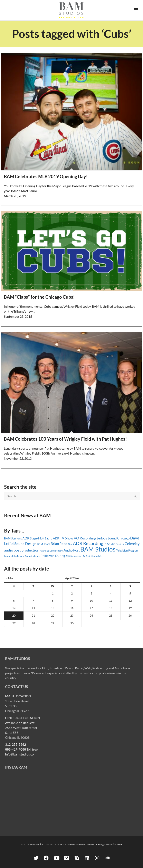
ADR (56, 538)
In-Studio (110, 544)
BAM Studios (98, 549)
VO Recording (85, 538)
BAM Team (44, 544)
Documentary (56, 551)
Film (70, 544)
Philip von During (53, 556)
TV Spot (86, 556)
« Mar (10, 578)
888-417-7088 (16, 749)
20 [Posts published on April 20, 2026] (14, 615)
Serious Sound (107, 538)
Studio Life (96, 556)
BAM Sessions (13, 538)
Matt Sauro (45, 538)
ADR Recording (88, 543)
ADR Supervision (74, 556)
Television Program (127, 551)
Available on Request (20, 723)
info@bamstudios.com (21, 754)
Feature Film (10, 556)
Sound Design (25, 544)
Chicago (123, 538)
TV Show (66, 538)
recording (44, 551)
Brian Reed (59, 544)
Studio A (120, 544)
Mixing (21, 556)
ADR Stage (30, 538)
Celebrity (132, 544)
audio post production (22, 550)
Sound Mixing (32, 556)
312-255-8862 (16, 744)
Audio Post (72, 550)
